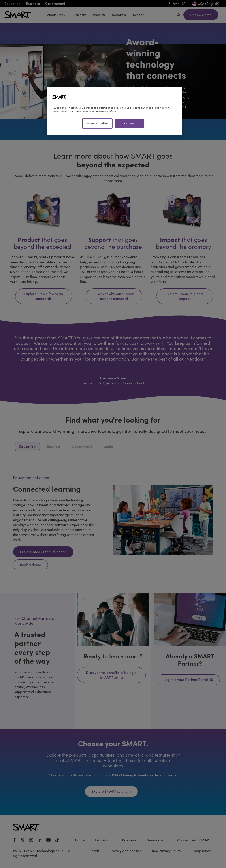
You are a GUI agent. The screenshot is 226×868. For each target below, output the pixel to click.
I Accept (129, 123)
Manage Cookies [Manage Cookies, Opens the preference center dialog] (97, 123)
